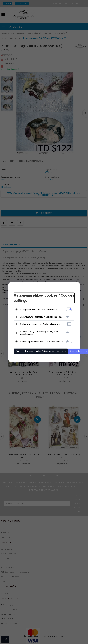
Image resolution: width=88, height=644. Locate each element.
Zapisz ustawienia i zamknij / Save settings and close (41, 351)
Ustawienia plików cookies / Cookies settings (44, 298)
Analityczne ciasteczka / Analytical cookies (40, 324)
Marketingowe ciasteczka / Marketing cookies (41, 317)
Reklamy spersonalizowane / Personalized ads (42, 341)
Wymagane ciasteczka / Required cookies (39, 309)
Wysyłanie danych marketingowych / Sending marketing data (40, 333)
